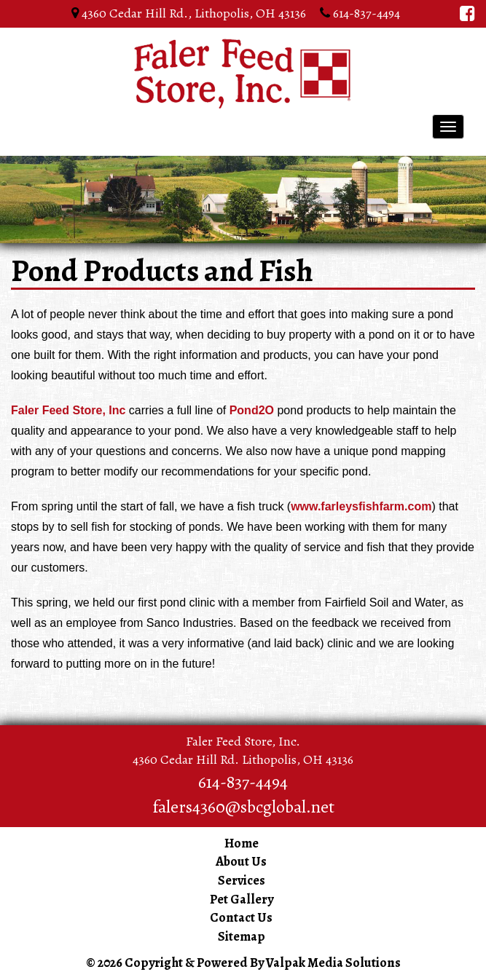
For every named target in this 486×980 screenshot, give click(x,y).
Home (242, 843)
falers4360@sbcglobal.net (243, 807)
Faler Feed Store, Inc (68, 410)
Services (242, 880)
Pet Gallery (242, 899)
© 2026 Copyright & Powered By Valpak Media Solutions (243, 963)
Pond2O (252, 410)
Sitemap (242, 936)
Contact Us (241, 917)
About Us (241, 861)
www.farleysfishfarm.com (361, 506)
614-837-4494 (365, 13)
